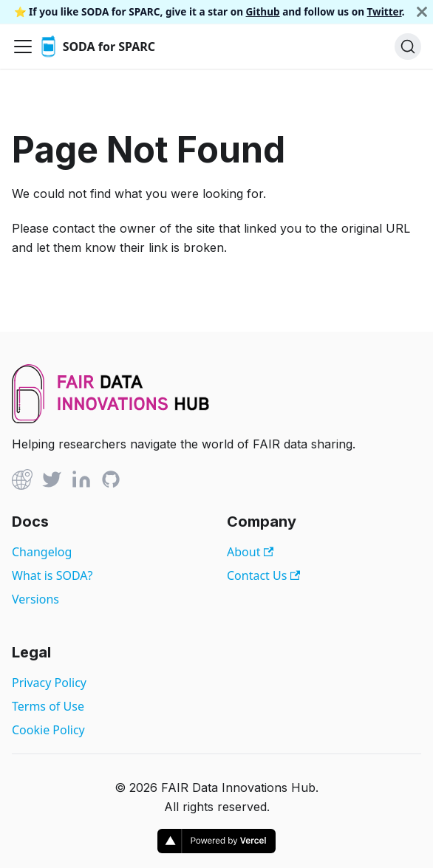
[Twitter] (52, 482)
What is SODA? (52, 575)
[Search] (408, 47)
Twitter (385, 11)
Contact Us (263, 575)
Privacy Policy (49, 683)
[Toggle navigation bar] (23, 47)
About (250, 552)
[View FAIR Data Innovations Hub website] (111, 419)
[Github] (22, 482)
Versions (35, 599)
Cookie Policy (48, 730)
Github (263, 11)
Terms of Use (48, 706)
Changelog (42, 552)
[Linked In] (81, 482)
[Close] (422, 12)
